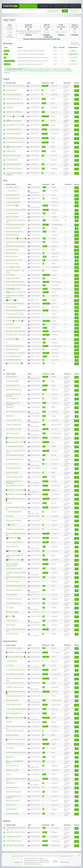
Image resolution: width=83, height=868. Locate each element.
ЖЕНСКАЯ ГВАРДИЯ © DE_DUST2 (14, 477)
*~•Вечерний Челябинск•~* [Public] (15, 314)
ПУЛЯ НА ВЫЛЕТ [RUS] (12, 160)
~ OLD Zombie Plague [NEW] (13, 202)
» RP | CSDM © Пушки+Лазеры (14, 429)
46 (78, 160)
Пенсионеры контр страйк (13, 582)
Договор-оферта (65, 862)
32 (78, 242)
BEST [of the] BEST (11, 625)
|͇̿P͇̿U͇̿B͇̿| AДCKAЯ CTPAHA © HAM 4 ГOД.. (16, 292)
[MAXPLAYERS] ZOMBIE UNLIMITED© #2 (16, 310)
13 (78, 225)
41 (78, 121)
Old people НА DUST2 (11, 90)
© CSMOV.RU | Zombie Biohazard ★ (15, 529)
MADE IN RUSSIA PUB (11, 809)
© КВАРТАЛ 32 (10, 407)
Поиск (27, 856)
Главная (13, 856)
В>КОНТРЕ (9, 503)
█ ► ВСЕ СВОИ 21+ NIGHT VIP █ (14, 363)
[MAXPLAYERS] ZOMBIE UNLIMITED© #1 (16, 331)
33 (78, 134)
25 (78, 232)
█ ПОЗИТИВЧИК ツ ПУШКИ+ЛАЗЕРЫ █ (16, 494)
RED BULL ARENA (10, 275)
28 (78, 247)
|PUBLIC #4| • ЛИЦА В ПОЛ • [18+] (14, 542)
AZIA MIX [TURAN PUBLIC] (12, 264)
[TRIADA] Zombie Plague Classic (14, 134)
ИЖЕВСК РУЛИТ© (11, 253)
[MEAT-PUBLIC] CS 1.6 (11, 783)
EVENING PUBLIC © (11, 151)
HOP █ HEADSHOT (11, 525)
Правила (65, 6)
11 (75, 139)
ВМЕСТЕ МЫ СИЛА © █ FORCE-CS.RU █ (16, 238)
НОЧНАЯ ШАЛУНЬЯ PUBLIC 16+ (14, 468)
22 (78, 293)
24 (78, 296)
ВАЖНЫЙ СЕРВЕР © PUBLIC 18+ (14, 99)
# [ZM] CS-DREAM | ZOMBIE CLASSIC (15, 282)
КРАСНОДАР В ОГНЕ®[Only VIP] (14, 112)
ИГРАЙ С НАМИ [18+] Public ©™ (14, 129)
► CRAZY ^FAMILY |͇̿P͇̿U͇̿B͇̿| (12, 339)
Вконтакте (63, 856)
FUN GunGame (10, 516)
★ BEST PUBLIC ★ (11, 805)
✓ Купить (73, 51)
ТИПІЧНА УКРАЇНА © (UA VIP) (13, 603)
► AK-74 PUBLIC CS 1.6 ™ (12, 464)
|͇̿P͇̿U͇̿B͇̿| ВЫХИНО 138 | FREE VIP (14, 121)
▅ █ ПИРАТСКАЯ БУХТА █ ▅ (13, 551)
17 (78, 108)
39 (78, 139)
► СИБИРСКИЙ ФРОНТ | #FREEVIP (15, 446)
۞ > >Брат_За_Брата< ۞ (12, 191)
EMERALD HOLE (10, 416)
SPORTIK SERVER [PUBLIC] (13, 199)
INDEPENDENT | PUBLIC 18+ (13, 235)
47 (78, 104)
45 (78, 95)
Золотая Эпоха (10, 748)
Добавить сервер (34, 856)
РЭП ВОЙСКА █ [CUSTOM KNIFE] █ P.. (16, 116)
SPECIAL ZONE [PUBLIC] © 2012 (14, 95)
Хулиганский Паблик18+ (12, 213)
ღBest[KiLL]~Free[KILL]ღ (12, 473)
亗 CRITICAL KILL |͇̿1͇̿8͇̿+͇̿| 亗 (13, 206)
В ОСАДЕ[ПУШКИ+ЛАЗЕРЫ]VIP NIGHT (15, 225)
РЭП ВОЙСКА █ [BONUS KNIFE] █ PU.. (15, 321)
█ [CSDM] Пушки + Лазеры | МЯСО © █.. (16, 490)
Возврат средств (56, 856)
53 (78, 346)
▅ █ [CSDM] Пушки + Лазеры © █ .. (15, 560)
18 (78, 206)
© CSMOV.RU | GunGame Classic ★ (15, 460)
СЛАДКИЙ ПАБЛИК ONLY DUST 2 (14, 360)
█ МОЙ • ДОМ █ (10, 616)
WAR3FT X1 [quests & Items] (13, 156)
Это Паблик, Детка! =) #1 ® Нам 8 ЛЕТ (16, 86)
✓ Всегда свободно (73, 54)
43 (78, 91)
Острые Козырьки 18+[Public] (13, 521)
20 (78, 289)
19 (78, 271)
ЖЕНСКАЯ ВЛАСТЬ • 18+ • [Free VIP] (15, 125)
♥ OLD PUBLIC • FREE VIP (12, 187)
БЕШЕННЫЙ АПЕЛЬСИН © (13, 350)
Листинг (18, 856)
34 (78, 169)
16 (75, 86)
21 (78, 199)
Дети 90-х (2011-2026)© (12, 217)
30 (78, 350)
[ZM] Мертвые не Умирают (13, 612)
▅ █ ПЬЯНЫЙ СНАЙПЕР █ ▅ (13, 538)
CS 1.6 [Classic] (10, 608)
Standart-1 (9, 774)
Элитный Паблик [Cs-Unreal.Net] (14, 568)
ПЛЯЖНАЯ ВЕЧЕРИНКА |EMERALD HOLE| (16, 586)
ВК (51, 6)
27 (78, 386)
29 (78, 125)
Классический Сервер (12, 307)
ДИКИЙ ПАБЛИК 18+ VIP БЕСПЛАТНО (15, 142)
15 (78, 425)
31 (78, 117)
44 (78, 86)
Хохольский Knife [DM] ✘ (12, 381)
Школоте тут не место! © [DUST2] (14, 232)
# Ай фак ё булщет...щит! (12, 634)
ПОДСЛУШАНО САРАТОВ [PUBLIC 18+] (16, 696)
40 (78, 152)
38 (78, 325)
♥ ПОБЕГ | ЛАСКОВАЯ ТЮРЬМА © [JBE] (16, 285)
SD (7, 343)
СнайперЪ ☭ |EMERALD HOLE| (14, 425)
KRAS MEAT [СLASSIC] (12, 377)
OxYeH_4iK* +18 (10, 324)
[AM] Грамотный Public (12, 257)
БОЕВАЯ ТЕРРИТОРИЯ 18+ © (14, 164)
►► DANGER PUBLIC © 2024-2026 (15, 346)
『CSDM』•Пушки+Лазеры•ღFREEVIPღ (16, 709)
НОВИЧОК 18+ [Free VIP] (12, 547)
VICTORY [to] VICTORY (12, 621)
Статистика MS (43, 6)
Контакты (57, 6)
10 (75, 165)
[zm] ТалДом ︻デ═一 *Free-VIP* (14, 260)
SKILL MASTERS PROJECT (12, 250)
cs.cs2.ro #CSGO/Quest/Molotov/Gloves (16, 210)
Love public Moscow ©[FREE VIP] (14, 590)
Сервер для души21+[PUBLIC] (13, 278)
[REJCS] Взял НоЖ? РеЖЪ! (13, 195)
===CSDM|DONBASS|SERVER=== (14, 512)
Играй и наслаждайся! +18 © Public (15, 455)
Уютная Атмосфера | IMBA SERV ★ (15, 304)
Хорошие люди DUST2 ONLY (13, 386)
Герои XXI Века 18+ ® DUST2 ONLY (15, 103)
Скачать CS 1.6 (75, 6)
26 (78, 173)
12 (75, 104)
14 (75, 130)
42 (78, 268)
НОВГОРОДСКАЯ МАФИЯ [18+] (14, 228)
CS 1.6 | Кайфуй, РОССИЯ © (13, 267)
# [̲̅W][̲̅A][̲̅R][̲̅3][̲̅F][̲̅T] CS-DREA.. (13, 289)
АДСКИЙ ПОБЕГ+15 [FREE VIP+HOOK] (15, 246)
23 (78, 275)
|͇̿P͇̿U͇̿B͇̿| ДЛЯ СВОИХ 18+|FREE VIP (14, 147)
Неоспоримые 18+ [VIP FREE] (13, 328)
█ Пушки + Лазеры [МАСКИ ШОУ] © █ (16, 442)
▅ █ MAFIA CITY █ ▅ (11, 300)
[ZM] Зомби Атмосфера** (13, 433)
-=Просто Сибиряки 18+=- (13, 399)
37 (78, 99)
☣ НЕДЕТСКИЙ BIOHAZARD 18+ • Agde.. (16, 317)
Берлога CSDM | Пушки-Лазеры (14, 356)
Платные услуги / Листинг (28, 6)
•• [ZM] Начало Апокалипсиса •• (14, 169)
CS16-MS (10, 6)
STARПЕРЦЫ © (10, 108)
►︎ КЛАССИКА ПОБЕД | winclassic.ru (15, 138)
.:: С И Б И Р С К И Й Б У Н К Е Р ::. (14, 420)
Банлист (23, 856)
